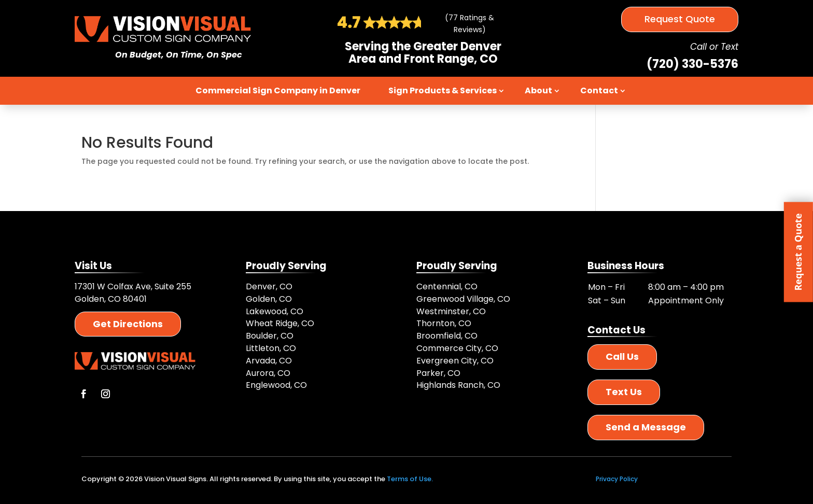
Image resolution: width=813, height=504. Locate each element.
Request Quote (680, 19)
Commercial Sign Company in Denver (278, 90)
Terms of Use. (410, 479)
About (538, 90)
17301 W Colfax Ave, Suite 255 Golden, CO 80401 (133, 293)
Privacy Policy (617, 479)
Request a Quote (798, 252)
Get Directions (128, 324)
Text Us (624, 392)
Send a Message (646, 427)
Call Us (622, 356)
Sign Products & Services (443, 90)
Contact (599, 90)
